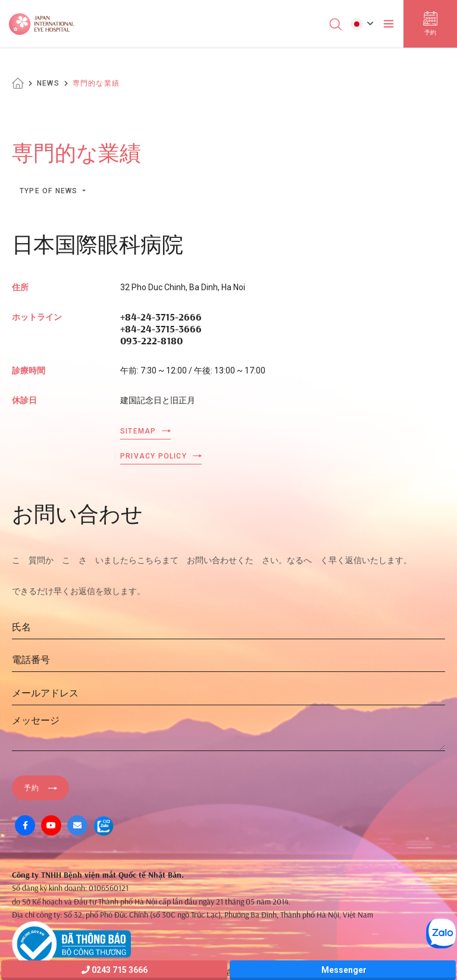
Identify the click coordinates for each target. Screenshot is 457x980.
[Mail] (77, 825)
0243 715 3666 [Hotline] (115, 970)
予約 (32, 788)
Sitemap (138, 431)
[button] (362, 24)
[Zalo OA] (104, 825)
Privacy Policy (154, 456)
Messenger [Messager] (343, 970)
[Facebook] (25, 825)
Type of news (50, 191)
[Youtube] (51, 825)
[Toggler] (389, 24)
